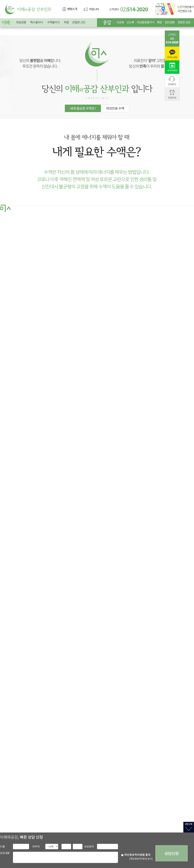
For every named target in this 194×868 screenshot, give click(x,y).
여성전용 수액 (115, 108)
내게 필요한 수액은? (83, 108)
